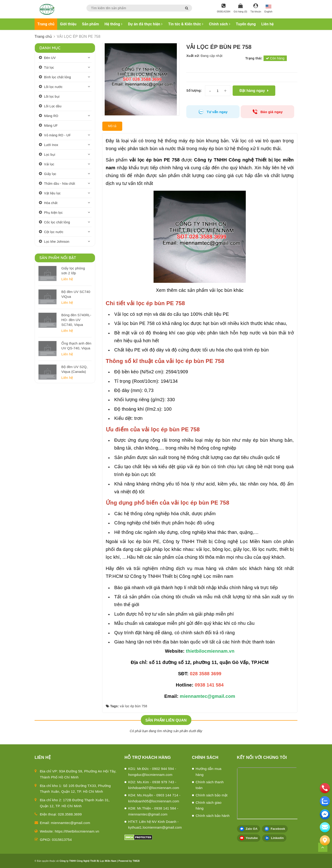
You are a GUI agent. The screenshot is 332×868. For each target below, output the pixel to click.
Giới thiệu (68, 24)
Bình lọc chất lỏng (57, 77)
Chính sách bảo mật (212, 795)
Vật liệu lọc (52, 193)
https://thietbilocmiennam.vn (77, 831)
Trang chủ (46, 24)
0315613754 (62, 840)
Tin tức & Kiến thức (186, 24)
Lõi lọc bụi (52, 96)
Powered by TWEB (129, 861)
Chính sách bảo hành (213, 816)
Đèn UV (50, 58)
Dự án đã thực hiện (145, 24)
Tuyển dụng (246, 24)
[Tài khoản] (256, 9)
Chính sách (220, 24)
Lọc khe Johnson (57, 242)
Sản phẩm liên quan (166, 720)
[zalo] (325, 801)
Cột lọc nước (54, 232)
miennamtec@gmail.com (71, 823)
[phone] (325, 788)
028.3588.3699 (70, 814)
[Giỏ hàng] (240, 9)
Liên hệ (267, 24)
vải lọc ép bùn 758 (134, 706)
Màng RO (51, 116)
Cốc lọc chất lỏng (57, 222)
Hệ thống (113, 24)
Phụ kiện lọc (53, 213)
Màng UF (51, 126)
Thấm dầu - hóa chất (60, 184)
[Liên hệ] (325, 840)
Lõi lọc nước (53, 87)
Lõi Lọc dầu (53, 106)
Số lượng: (194, 91)
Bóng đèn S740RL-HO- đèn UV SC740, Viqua (76, 320)
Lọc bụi (50, 155)
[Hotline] (224, 9)
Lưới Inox (51, 145)
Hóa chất (51, 203)
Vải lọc (49, 164)
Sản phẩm (91, 24)
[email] (325, 814)
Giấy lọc (50, 174)
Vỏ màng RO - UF (57, 135)
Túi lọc (49, 67)
